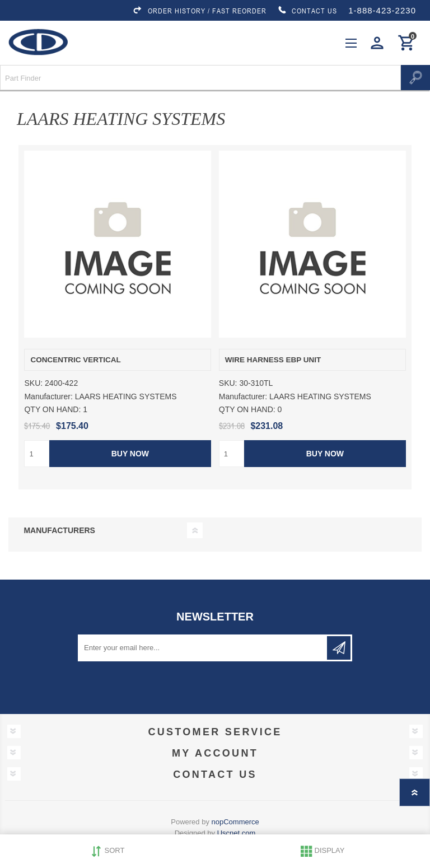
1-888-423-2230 (382, 10)
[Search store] (200, 78)
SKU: (33, 384)
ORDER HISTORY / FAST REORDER (199, 11)
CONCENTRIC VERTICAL (75, 360)
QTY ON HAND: (52, 409)
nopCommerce (235, 822)
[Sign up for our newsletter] (203, 648)
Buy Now (130, 454)
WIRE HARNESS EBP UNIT (273, 360)
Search (415, 78)
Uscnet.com (237, 833)
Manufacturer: (48, 396)
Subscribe (339, 648)
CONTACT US (307, 11)
